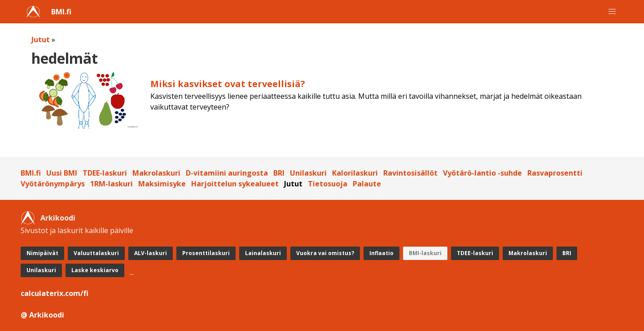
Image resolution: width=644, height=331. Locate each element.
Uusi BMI (62, 173)
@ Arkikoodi (42, 315)
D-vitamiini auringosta (227, 173)
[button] (612, 12)
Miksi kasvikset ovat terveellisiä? (228, 84)
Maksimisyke (162, 184)
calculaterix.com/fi (55, 293)
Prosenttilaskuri (206, 253)
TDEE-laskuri (105, 173)
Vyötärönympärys (53, 184)
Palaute (367, 184)
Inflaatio (381, 253)
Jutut (41, 40)
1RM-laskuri (112, 184)
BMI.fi (61, 12)
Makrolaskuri (156, 173)
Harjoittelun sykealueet (235, 184)
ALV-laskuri (151, 253)
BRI (279, 173)
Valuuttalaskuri (96, 253)
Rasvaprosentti (555, 173)
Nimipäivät (42, 253)
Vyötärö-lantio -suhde (482, 173)
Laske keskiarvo (95, 270)
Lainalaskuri (263, 253)
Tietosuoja (328, 184)
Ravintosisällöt (410, 173)
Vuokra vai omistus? (325, 253)
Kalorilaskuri (355, 173)
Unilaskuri (308, 173)
